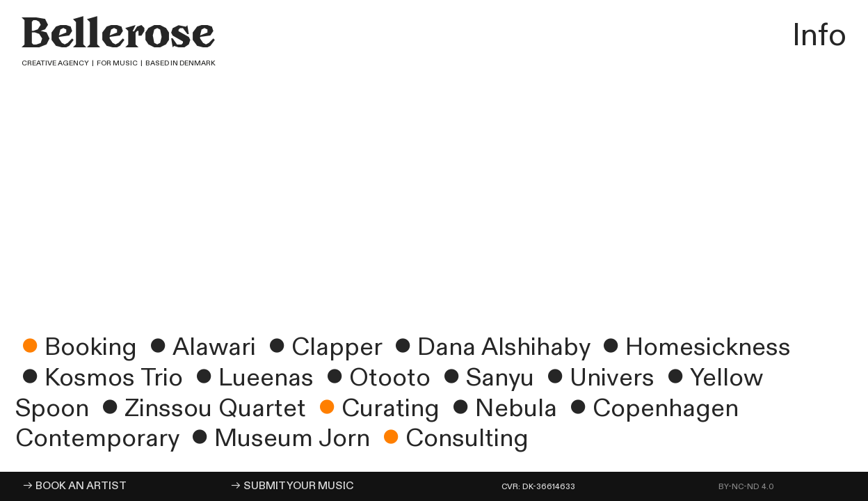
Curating (376, 408)
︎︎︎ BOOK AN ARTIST (74, 486)
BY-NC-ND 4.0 (746, 487)
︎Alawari (200, 347)
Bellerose (124, 38)
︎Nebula (501, 408)
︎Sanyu (485, 378)
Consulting (452, 438)
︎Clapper (322, 347)
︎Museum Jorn (278, 438)
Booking (76, 347)
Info (815, 35)
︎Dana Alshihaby (489, 347)
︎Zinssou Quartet (201, 408)
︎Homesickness (693, 347)
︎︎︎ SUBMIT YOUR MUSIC (292, 486)
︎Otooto (375, 378)
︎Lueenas (251, 378)
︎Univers (597, 378)
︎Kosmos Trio (102, 378)
